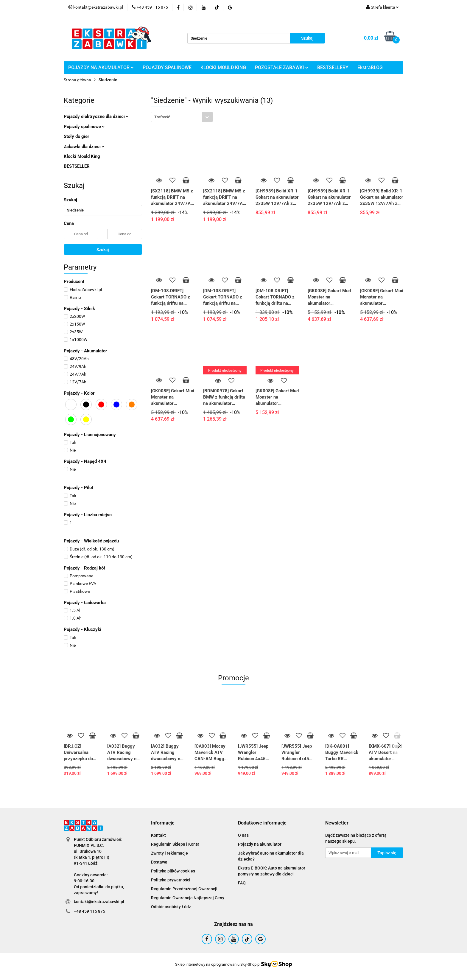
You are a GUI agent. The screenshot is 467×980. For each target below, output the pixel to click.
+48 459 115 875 (89, 911)
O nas (243, 835)
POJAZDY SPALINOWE (167, 67)
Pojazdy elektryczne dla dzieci (96, 116)
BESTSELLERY (333, 67)
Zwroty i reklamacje (169, 853)
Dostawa (159, 862)
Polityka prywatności (171, 880)
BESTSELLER (77, 166)
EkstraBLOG (370, 67)
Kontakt (158, 835)
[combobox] (182, 117)
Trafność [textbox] (162, 117)
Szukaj (103, 250)
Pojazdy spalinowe (84, 127)
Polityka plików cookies (173, 871)
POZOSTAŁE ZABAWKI (282, 67)
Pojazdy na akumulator (260, 844)
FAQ (242, 883)
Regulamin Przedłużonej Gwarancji (184, 889)
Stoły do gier (77, 136)
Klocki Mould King (82, 156)
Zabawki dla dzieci (84, 147)
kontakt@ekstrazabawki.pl (99, 902)
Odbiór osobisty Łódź (171, 907)
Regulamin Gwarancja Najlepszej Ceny (188, 898)
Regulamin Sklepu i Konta (175, 844)
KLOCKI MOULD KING (223, 67)
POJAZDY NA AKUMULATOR (101, 67)
